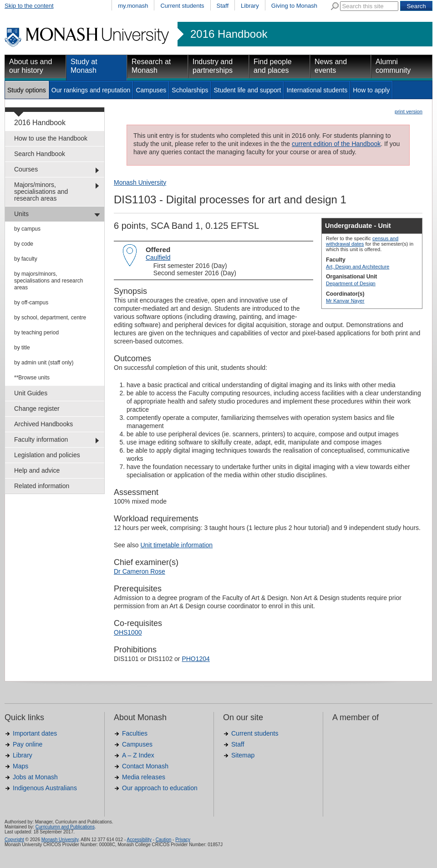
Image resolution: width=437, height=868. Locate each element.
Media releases (144, 777)
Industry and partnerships (213, 66)
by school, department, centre (50, 318)
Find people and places (273, 66)
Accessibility (139, 840)
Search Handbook (40, 154)
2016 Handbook (229, 34)
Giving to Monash (294, 6)
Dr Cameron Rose (140, 571)
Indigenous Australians (45, 788)
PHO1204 (196, 659)
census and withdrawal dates (362, 241)
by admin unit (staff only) (44, 363)
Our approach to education (160, 788)
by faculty (26, 259)
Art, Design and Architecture (358, 267)
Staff (223, 6)
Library (250, 6)
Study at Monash (84, 66)
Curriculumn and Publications (65, 827)
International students (317, 90)
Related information (42, 486)
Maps (20, 766)
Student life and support (247, 90)
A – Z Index (138, 755)
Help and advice (37, 470)
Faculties (135, 733)
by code (24, 244)
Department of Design (351, 283)
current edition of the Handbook (336, 144)
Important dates (35, 733)
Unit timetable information (176, 545)
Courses (26, 169)
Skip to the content (29, 6)
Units (21, 214)
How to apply (371, 90)
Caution (163, 840)
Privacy (183, 840)
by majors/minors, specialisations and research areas (48, 281)
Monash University (140, 182)
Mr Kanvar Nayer (345, 301)
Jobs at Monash (35, 777)
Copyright (14, 840)
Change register (37, 409)
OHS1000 (128, 632)
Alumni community (393, 66)
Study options (27, 90)
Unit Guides (31, 393)
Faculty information (41, 439)
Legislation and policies (47, 455)
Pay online (28, 744)
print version (409, 111)
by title (22, 348)
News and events (331, 66)
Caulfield (158, 257)
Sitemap (243, 755)
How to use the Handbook (51, 138)
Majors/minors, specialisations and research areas (41, 192)
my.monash (133, 6)
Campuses (151, 90)
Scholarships (190, 90)
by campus (27, 229)
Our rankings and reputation (91, 90)
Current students (182, 6)
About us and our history (30, 66)
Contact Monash (145, 766)
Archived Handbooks (43, 424)
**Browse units (32, 378)
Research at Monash (151, 66)
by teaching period (36, 333)
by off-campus (31, 303)
